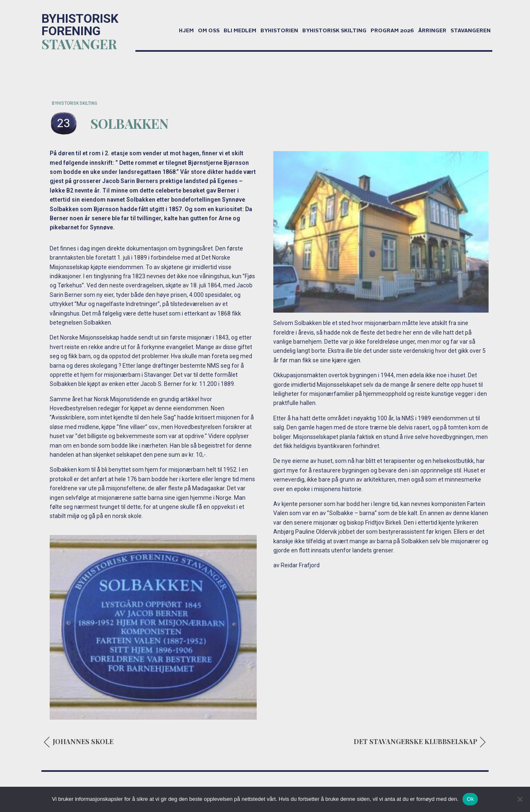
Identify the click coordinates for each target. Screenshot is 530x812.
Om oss (209, 31)
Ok (470, 799)
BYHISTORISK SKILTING (75, 103)
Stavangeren (471, 31)
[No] (520, 799)
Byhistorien (279, 31)
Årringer (432, 31)
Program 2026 (392, 31)
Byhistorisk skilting (334, 31)
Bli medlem (240, 31)
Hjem (186, 31)
